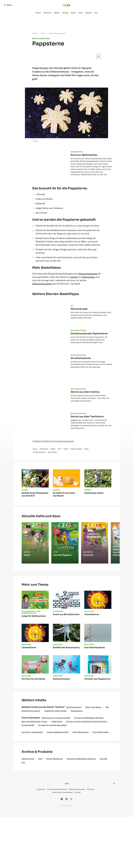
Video (80, 13)
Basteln (57, 13)
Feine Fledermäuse (101, 793)
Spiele (73, 13)
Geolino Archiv (28, 820)
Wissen (38, 13)
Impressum (41, 850)
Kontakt (78, 853)
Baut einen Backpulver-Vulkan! (34, 782)
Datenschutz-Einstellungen (63, 853)
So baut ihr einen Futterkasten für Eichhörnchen (87, 782)
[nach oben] (114, 844)
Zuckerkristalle (28, 786)
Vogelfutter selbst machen (56, 772)
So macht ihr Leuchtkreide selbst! (53, 786)
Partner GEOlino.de (54, 820)
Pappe (86, 510)
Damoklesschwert (74, 768)
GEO (40, 820)
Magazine (88, 13)
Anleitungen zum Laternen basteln (56, 779)
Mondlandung (77, 772)
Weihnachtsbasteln (88, 275)
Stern (59, 510)
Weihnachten (88, 279)
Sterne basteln (52, 513)
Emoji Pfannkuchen (81, 793)
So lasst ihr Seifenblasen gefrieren (89, 779)
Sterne (35, 510)
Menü (8, 5)
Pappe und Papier (76, 510)
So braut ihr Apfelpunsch (32, 793)
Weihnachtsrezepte (42, 285)
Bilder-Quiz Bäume (93, 768)
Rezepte (65, 13)
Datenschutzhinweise (77, 850)
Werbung (91, 850)
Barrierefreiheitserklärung (57, 850)
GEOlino (35, 33)
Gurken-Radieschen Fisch (58, 793)
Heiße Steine (57, 782)
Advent (74, 279)
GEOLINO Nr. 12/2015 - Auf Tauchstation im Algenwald (54, 502)
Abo (96, 13)
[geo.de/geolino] (67, 5)
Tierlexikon (47, 13)
